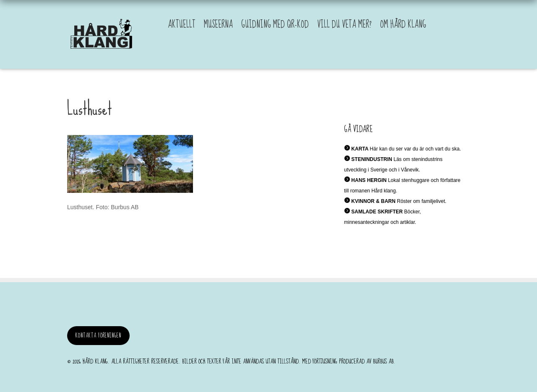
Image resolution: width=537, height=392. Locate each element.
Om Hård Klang (403, 25)
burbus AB (383, 361)
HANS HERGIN (369, 180)
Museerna (218, 25)
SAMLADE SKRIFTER (377, 212)
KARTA (360, 149)
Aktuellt (182, 25)
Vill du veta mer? (344, 25)
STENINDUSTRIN (371, 159)
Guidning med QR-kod (275, 25)
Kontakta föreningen (98, 336)
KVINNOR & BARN (373, 201)
